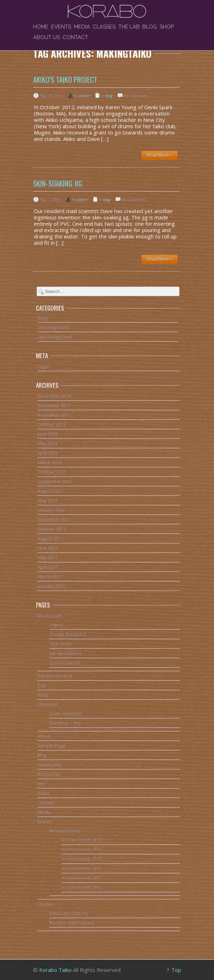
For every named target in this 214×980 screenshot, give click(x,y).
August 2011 (50, 538)
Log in (44, 366)
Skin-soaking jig (58, 183)
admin (84, 96)
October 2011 (51, 529)
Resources (49, 774)
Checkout (47, 704)
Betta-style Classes (69, 913)
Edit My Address (66, 653)
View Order (61, 644)
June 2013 (48, 434)
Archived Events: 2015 (81, 849)
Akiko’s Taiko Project (65, 79)
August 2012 (50, 491)
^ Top (174, 970)
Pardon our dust (55, 676)
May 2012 (47, 500)
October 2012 (51, 472)
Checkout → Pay (65, 723)
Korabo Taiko (55, 970)
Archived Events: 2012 (81, 887)
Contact (75, 37)
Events (61, 27)
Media (82, 27)
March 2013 (50, 462)
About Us (47, 37)
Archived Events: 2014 (81, 859)
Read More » (160, 155)
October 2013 (51, 424)
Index (43, 793)
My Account (50, 616)
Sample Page (51, 745)
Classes (104, 27)
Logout (56, 625)
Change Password (68, 634)
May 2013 (47, 443)
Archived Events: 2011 (81, 878)
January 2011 (51, 586)
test (41, 784)
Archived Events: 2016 (81, 840)
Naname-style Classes (72, 923)
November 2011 (54, 519)
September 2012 (55, 481)
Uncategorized (54, 327)
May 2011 (47, 557)
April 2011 (48, 567)
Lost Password (65, 663)
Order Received (65, 713)
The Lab (129, 27)
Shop (167, 27)
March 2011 (50, 576)
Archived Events (65, 831)
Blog (150, 27)
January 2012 (51, 510)
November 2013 (54, 415)
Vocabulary (50, 764)
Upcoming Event (55, 337)
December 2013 (54, 405)
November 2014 (54, 396)
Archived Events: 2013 (81, 868)
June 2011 (48, 548)
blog (109, 96)
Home (41, 27)
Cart (42, 685)
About (44, 736)
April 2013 (48, 453)
